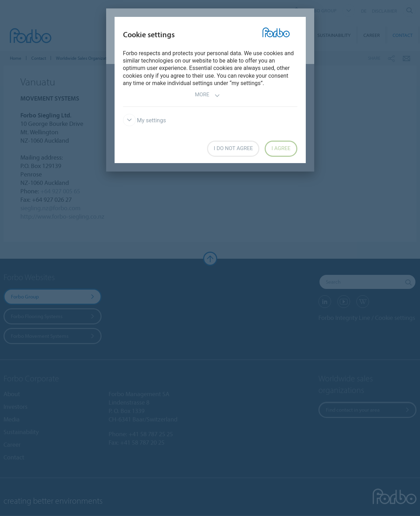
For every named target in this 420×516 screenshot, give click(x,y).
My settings (145, 120)
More (207, 95)
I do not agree (233, 148)
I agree (281, 148)
